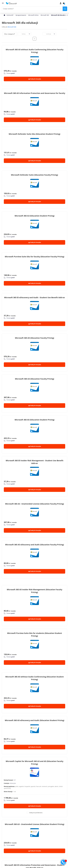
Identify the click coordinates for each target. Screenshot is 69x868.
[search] (65, 9)
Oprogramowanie (21, 15)
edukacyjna (13, 783)
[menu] (3, 3)
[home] (11, 3)
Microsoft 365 (45, 15)
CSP (14, 780)
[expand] (15, 34)
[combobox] (20, 34)
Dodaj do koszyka (35, 79)
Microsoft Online (33, 15)
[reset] (60, 9)
